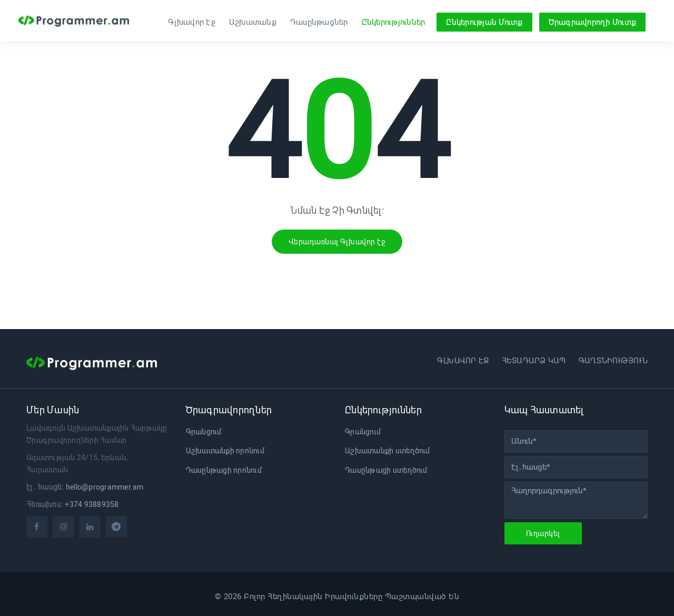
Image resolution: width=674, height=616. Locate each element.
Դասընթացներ (319, 22)
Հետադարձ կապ (534, 361)
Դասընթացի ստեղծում (386, 470)
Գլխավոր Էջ (192, 22)
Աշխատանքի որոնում (225, 451)
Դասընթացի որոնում (224, 470)
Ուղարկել (543, 533)
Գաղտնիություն (613, 361)
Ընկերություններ (394, 22)
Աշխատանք (253, 22)
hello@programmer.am (105, 487)
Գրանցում (204, 432)
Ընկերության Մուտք (484, 22)
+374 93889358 (92, 504)
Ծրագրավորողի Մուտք (593, 22)
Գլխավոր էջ (463, 361)
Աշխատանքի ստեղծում (388, 451)
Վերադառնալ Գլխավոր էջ (337, 242)
